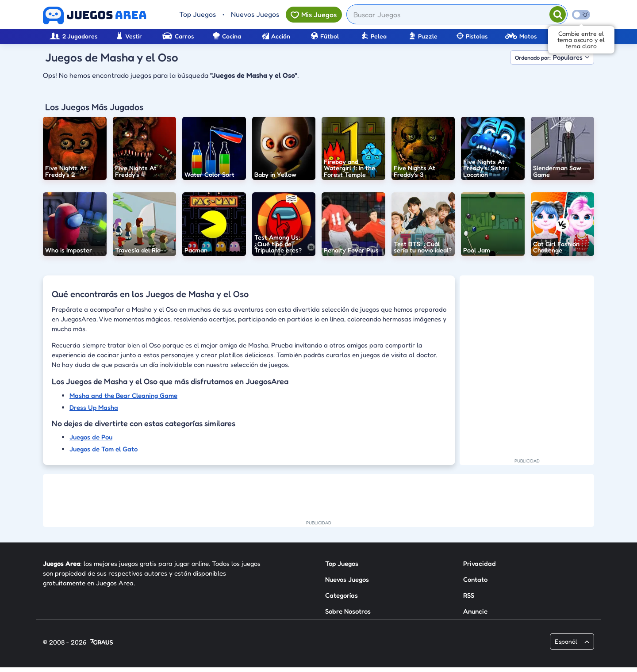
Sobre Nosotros (348, 611)
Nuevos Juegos (255, 14)
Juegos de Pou (91, 437)
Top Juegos (198, 14)
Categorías (342, 595)
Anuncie (475, 611)
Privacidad (480, 563)
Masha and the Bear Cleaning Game (123, 395)
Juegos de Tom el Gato (104, 449)
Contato (475, 579)
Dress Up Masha (94, 407)
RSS (469, 595)
